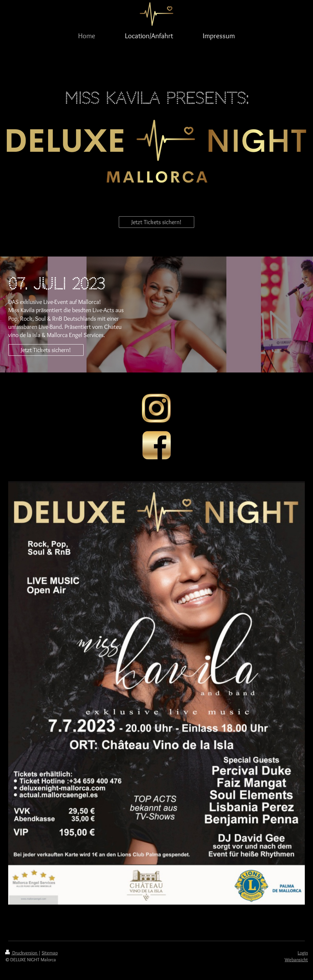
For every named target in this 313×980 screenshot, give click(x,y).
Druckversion (22, 953)
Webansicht (296, 960)
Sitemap (50, 953)
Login (303, 953)
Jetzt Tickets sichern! (156, 222)
